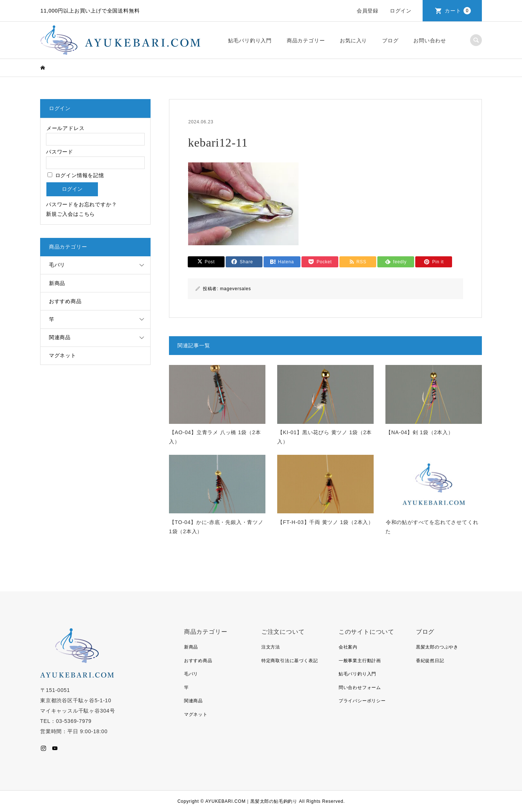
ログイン (401, 11)
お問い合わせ (430, 41)
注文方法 (271, 647)
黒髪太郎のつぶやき (437, 647)
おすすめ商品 (65, 301)
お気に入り (353, 41)
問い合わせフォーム (360, 688)
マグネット (63, 355)
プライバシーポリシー (362, 701)
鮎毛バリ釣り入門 (250, 41)
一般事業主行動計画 (360, 661)
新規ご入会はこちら (70, 214)
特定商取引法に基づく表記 (290, 661)
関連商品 (60, 337)
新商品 (57, 283)
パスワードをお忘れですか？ (81, 204)
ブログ (390, 41)
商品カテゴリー (306, 41)
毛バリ (57, 265)
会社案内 (348, 647)
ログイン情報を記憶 (76, 175)
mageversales (235, 289)
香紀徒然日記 (430, 661)
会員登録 (368, 11)
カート (458, 11)
